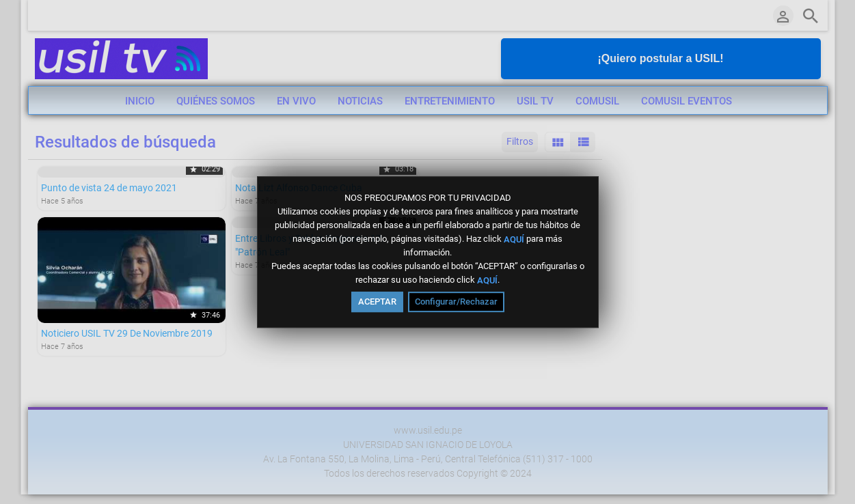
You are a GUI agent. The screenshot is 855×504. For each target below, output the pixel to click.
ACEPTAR (377, 302)
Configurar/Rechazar (456, 302)
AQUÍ (514, 239)
